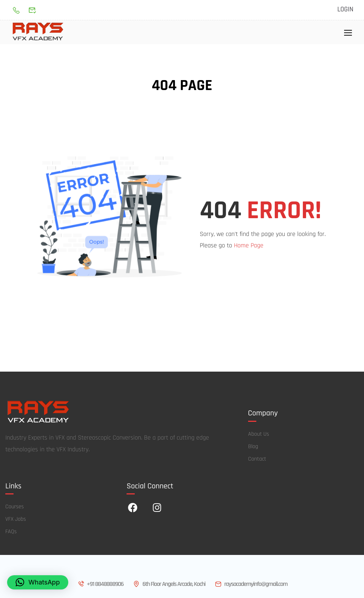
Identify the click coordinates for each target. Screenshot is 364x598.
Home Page (249, 246)
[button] (38, 582)
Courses (15, 507)
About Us (259, 435)
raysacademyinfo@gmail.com (251, 584)
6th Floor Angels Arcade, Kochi (169, 584)
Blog (253, 447)
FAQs (11, 532)
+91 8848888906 (100, 584)
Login (345, 10)
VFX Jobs (16, 520)
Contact (257, 460)
